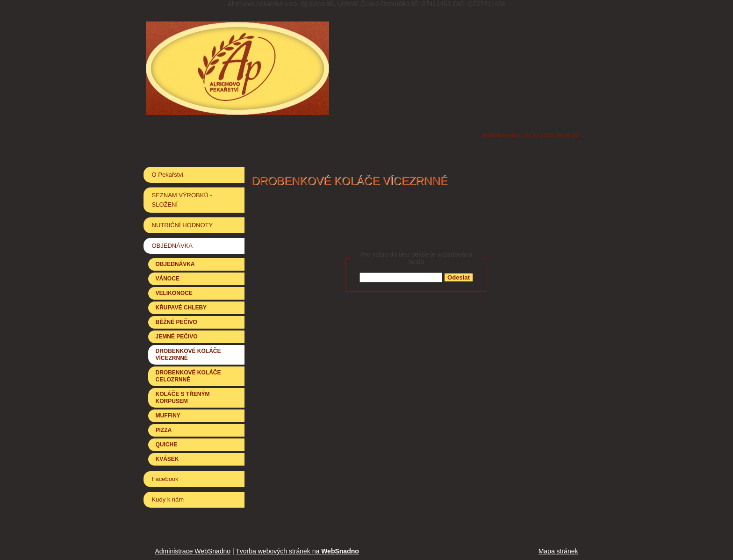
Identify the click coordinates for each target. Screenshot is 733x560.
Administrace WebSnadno (193, 551)
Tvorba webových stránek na (297, 551)
